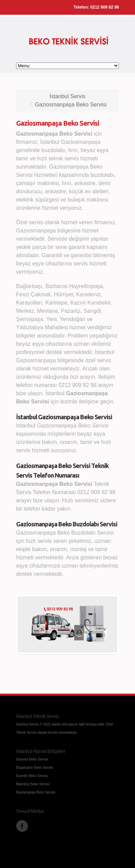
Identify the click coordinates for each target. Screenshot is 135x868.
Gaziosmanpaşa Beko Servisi (71, 105)
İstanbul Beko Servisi (32, 759)
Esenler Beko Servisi (32, 776)
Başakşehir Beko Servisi (35, 768)
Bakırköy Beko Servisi (33, 784)
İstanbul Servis (68, 96)
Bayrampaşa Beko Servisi (36, 792)
